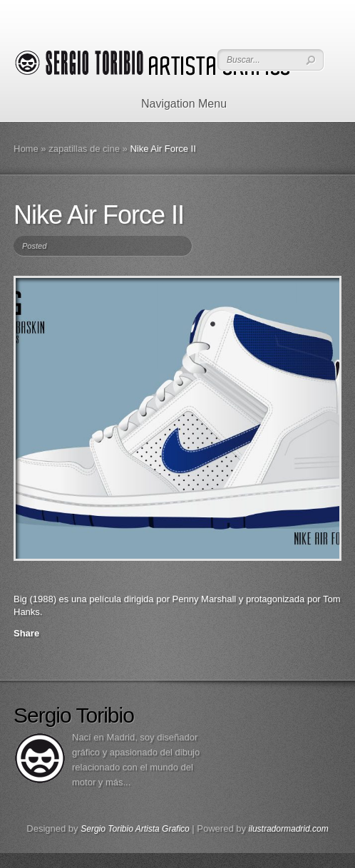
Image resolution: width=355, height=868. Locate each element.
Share (26, 633)
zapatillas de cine (84, 149)
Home (26, 149)
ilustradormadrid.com (289, 829)
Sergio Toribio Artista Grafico (135, 829)
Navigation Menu (175, 104)
